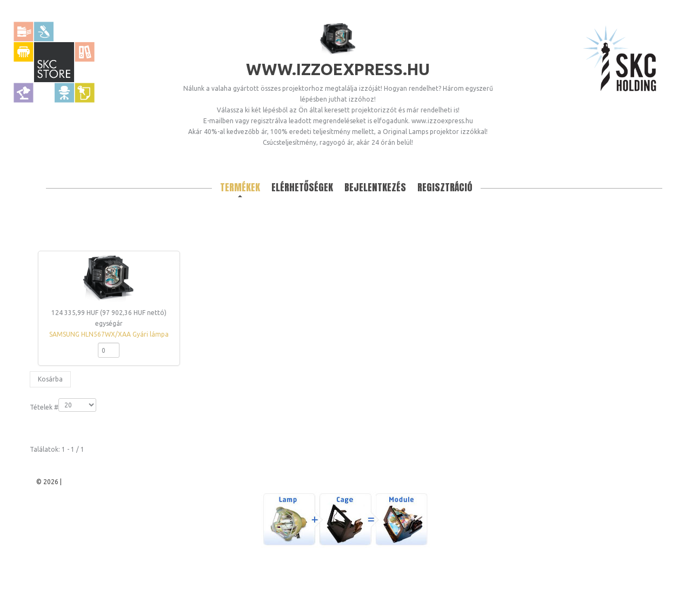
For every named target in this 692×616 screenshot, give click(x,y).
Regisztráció (445, 187)
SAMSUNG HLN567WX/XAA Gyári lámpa (109, 334)
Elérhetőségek (302, 187)
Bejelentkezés (375, 187)
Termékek (240, 187)
